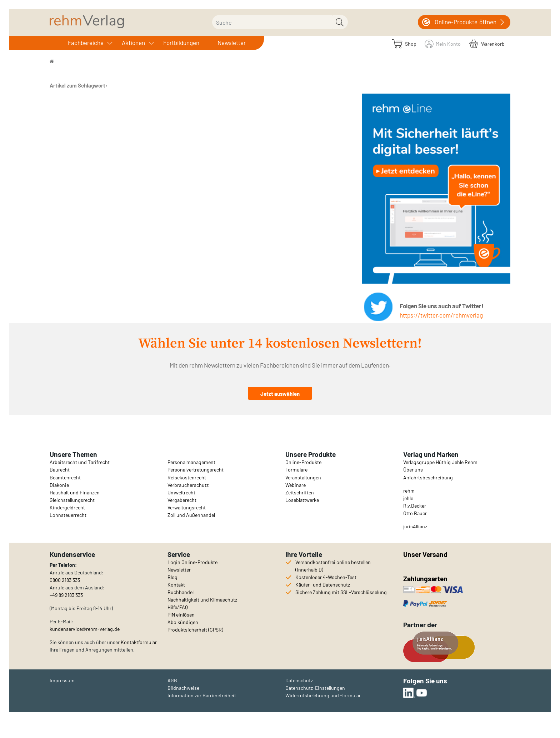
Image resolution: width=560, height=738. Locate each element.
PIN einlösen (181, 615)
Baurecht (60, 470)
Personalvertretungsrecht (196, 470)
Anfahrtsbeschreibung (428, 477)
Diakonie (59, 485)
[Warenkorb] (487, 43)
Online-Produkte (303, 462)
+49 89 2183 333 (66, 595)
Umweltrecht (181, 492)
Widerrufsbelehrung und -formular (323, 695)
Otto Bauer (415, 513)
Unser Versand (425, 554)
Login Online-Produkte (192, 562)
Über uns (413, 470)
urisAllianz (416, 526)
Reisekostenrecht (187, 477)
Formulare (296, 470)
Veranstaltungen (303, 477)
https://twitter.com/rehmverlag (441, 315)
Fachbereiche (86, 43)
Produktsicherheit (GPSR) (195, 630)
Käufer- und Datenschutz (323, 585)
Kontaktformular (139, 642)
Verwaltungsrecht (187, 507)
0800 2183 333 (65, 580)
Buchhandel (181, 592)
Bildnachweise (183, 688)
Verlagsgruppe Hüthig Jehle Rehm (440, 462)
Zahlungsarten (426, 579)
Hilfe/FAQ (178, 607)
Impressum (62, 680)
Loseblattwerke (302, 500)
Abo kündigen (183, 622)
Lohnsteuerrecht (68, 515)
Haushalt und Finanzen (75, 492)
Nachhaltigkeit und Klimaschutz (202, 600)
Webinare (296, 485)
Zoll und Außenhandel (191, 515)
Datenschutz (299, 680)
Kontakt (176, 585)
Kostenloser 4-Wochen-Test (326, 577)
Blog (172, 577)
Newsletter (232, 43)
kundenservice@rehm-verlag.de (85, 629)
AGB (172, 680)
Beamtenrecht (65, 477)
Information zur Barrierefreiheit (202, 695)
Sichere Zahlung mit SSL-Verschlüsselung (341, 592)
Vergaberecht (182, 500)
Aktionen (133, 43)
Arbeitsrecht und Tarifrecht (80, 462)
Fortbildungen (181, 43)
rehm (409, 491)
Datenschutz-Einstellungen (315, 688)
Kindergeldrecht (67, 507)
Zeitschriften (300, 492)
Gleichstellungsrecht (72, 500)
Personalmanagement (191, 462)
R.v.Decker (415, 506)
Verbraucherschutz (188, 485)
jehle (408, 498)
